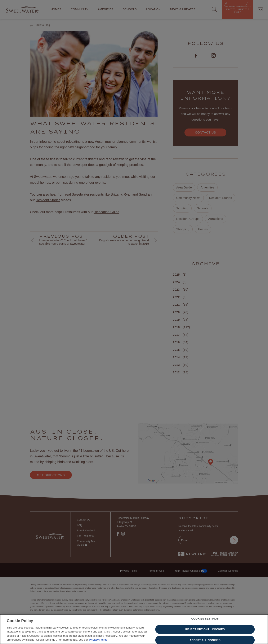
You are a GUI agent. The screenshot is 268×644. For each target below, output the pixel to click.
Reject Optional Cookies (205, 630)
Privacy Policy (98, 640)
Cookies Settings (205, 619)
